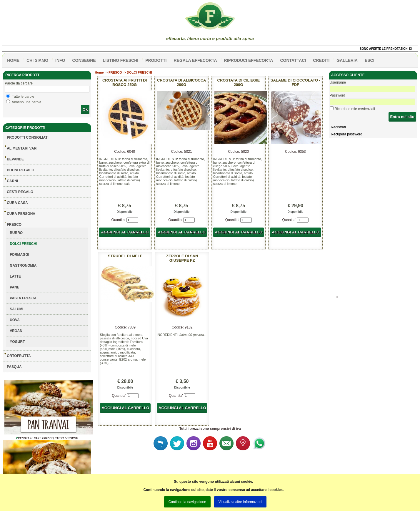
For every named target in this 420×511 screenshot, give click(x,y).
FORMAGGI (19, 255)
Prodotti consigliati (28, 137)
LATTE (15, 276)
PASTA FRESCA (23, 298)
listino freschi (121, 60)
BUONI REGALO (20, 170)
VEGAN (16, 331)
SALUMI (16, 309)
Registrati (338, 127)
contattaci (293, 60)
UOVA (15, 320)
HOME (13, 60)
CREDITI (321, 60)
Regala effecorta (195, 60)
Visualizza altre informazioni (240, 502)
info (60, 60)
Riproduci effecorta (249, 60)
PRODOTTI (156, 60)
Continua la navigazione (187, 502)
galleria (347, 60)
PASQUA (14, 367)
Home (99, 72)
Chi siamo (37, 60)
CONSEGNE (84, 60)
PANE (14, 287)
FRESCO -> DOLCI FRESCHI (130, 72)
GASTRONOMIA (23, 266)
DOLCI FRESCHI (23, 244)
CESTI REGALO (20, 192)
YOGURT (17, 342)
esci (370, 60)
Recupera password (347, 134)
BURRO (16, 233)
